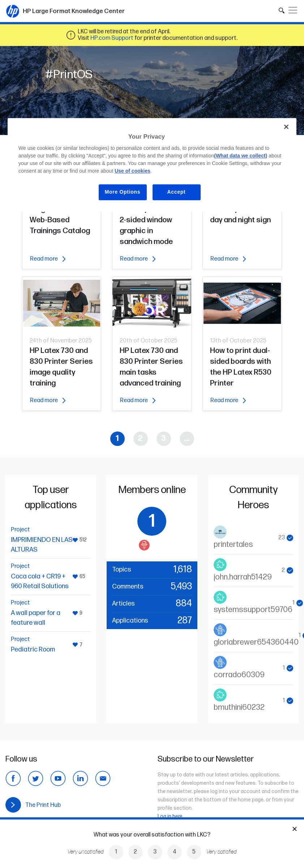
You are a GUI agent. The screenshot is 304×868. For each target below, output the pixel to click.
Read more (48, 259)
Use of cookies (132, 171)
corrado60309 (239, 675)
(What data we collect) (241, 156)
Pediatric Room (33, 650)
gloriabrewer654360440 (256, 642)
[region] (152, 165)
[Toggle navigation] (293, 10)
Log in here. (171, 816)
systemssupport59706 (253, 610)
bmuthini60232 (239, 707)
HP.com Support (112, 38)
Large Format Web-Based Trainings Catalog (60, 220)
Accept (177, 192)
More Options (123, 192)
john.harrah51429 (243, 577)
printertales (233, 545)
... (187, 439)
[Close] (286, 127)
